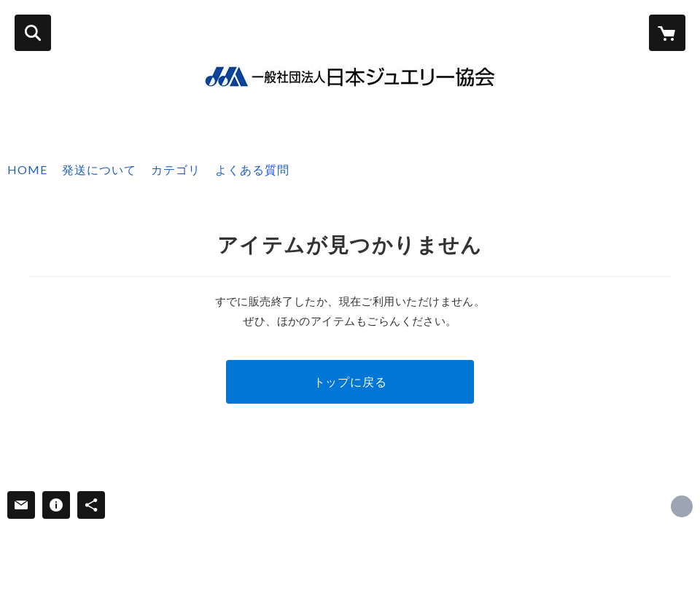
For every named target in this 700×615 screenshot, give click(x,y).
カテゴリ (176, 169)
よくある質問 (252, 169)
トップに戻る (350, 381)
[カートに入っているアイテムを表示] (667, 33)
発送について (99, 169)
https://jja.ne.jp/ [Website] (682, 506)
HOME (27, 169)
